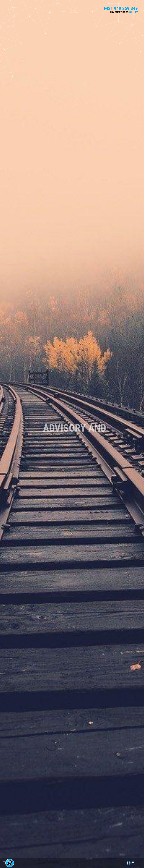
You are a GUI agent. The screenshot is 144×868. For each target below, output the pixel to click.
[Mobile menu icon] (139, 863)
